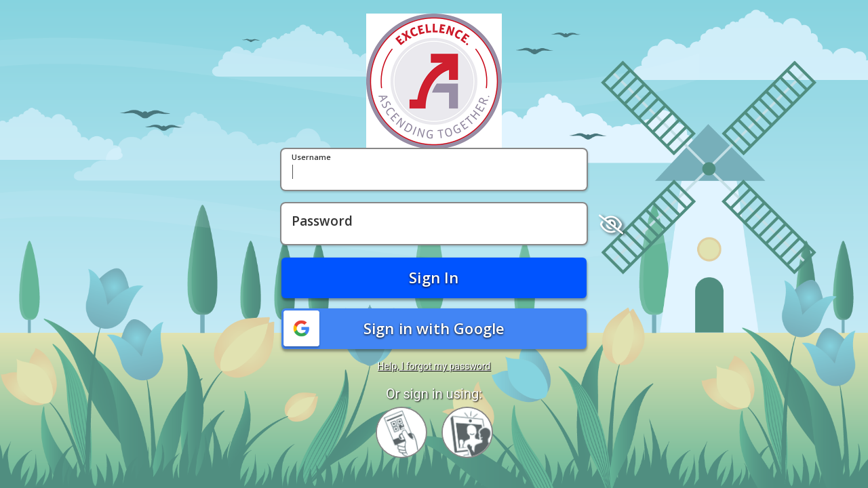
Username (311, 158)
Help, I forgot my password (434, 366)
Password (322, 222)
